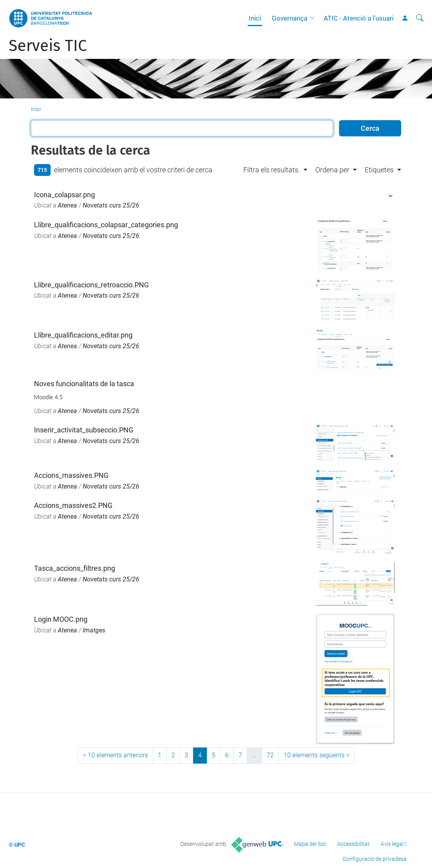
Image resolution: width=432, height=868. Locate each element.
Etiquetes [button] (379, 170)
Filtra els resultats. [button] (272, 170)
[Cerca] (420, 18)
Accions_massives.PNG (71, 475)
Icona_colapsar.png (64, 195)
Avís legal (392, 844)
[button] (314, 18)
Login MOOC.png (61, 619)
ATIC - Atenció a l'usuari (359, 18)
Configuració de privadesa (375, 859)
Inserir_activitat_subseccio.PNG (84, 430)
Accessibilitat (353, 844)
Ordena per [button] (332, 170)
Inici (255, 18)
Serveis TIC (48, 46)
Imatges (94, 630)
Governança (290, 18)
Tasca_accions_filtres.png (75, 568)
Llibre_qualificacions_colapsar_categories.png (106, 225)
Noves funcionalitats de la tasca (84, 384)
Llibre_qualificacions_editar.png (83, 335)
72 (270, 755)
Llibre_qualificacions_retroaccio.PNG (91, 285)
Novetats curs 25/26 (111, 205)
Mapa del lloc (310, 844)
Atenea (67, 205)
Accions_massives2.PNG (73, 505)
